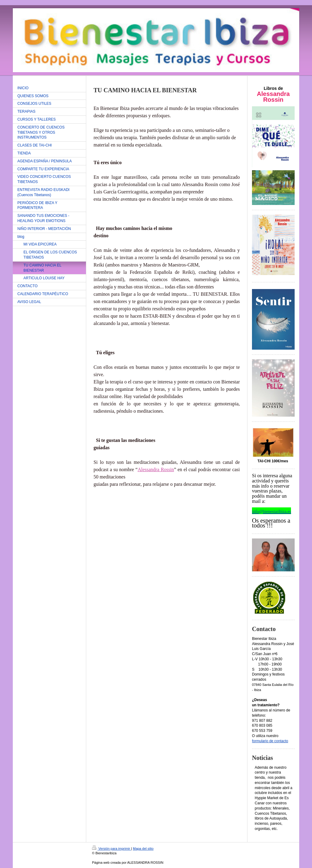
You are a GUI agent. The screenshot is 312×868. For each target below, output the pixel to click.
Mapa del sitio (143, 849)
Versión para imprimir (112, 849)
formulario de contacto (270, 741)
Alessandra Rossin (156, 469)
